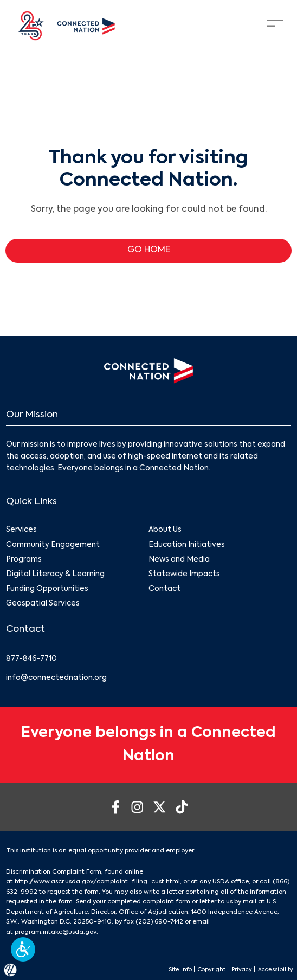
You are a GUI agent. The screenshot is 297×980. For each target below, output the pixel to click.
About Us (165, 530)
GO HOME (149, 250)
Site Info (180, 970)
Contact (164, 589)
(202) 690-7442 (159, 922)
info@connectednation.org (56, 678)
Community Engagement (53, 545)
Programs (24, 560)
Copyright (212, 970)
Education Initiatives (187, 545)
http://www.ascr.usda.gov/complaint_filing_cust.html (97, 882)
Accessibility (276, 970)
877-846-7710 (31, 659)
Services (21, 530)
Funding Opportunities (47, 589)
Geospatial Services (43, 604)
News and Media (179, 560)
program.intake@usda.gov (56, 932)
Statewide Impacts (184, 574)
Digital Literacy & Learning (55, 574)
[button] (23, 949)
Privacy (242, 970)
